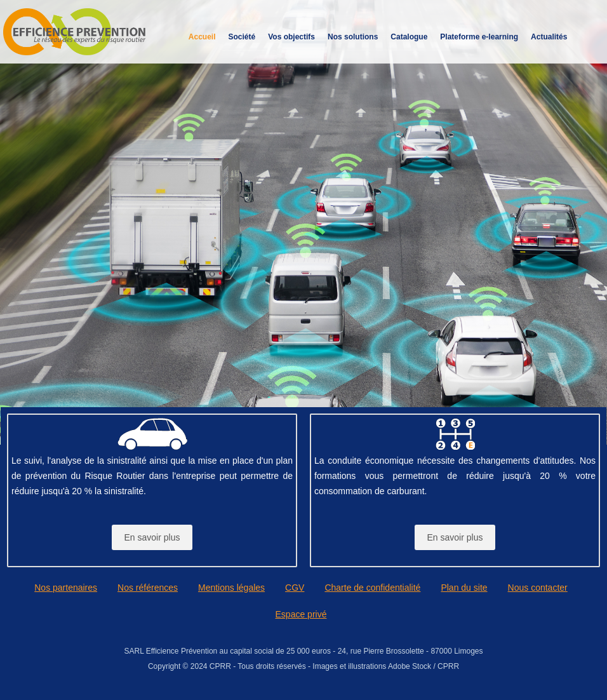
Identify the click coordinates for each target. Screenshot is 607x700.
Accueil (202, 37)
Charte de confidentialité (372, 588)
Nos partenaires (66, 588)
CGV (295, 588)
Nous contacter (538, 588)
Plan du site (464, 588)
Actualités (549, 37)
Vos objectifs (291, 37)
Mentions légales (231, 588)
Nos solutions (353, 37)
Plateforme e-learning (479, 37)
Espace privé (301, 614)
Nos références (148, 588)
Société (242, 37)
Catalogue (409, 37)
